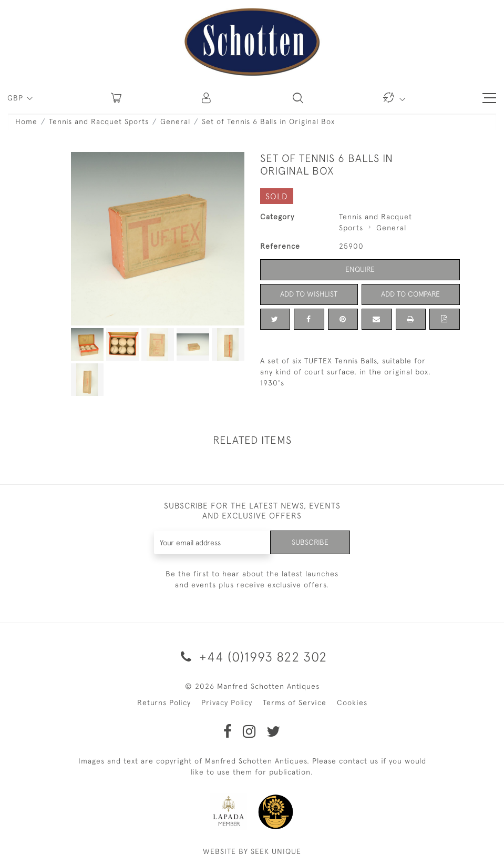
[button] (207, 98)
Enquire (360, 269)
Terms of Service (295, 703)
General (175, 121)
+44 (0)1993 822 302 (252, 657)
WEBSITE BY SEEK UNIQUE (252, 851)
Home (26, 121)
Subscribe (310, 542)
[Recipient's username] (212, 542)
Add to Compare (410, 294)
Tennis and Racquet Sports (99, 121)
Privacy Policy (227, 703)
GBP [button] (17, 98)
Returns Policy (164, 703)
